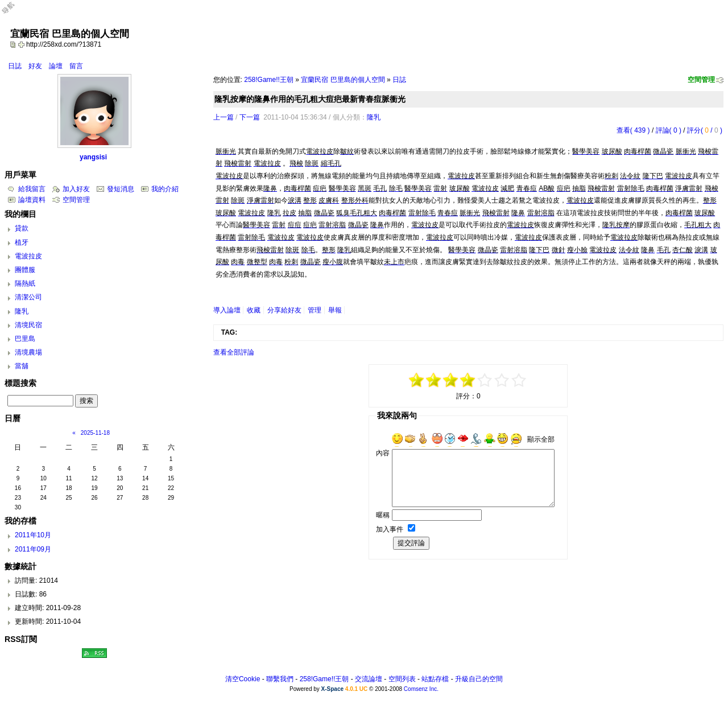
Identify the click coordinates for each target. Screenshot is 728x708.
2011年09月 (33, 549)
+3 (502, 380)
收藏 (254, 310)
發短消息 (121, 189)
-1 (451, 380)
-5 (417, 380)
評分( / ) (705, 130)
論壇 (56, 66)
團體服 (25, 270)
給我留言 (32, 189)
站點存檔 (435, 679)
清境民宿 (28, 325)
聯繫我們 (280, 679)
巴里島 (25, 339)
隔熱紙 (25, 283)
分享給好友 (284, 310)
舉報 (335, 310)
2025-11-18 (95, 433)
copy (14, 44)
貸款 (22, 228)
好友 (35, 66)
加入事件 (390, 529)
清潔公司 (28, 297)
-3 (434, 380)
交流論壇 (369, 679)
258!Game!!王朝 (269, 80)
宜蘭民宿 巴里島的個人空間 (343, 80)
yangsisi (93, 157)
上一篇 (224, 117)
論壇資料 (32, 200)
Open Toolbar (14, 12)
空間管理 (701, 80)
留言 (76, 66)
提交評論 (411, 543)
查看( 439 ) (633, 130)
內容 (383, 453)
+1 (485, 380)
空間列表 (402, 679)
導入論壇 (227, 310)
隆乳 (374, 117)
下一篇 (250, 117)
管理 (315, 310)
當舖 (22, 366)
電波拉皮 (28, 256)
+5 (519, 380)
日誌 (15, 66)
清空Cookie (243, 679)
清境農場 (28, 352)
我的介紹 (165, 189)
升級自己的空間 (479, 679)
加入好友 (76, 189)
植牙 (22, 242)
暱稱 (383, 515)
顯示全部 (541, 439)
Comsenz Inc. (421, 689)
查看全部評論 (234, 352)
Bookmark (22, 44)
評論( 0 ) (669, 130)
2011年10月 (33, 535)
